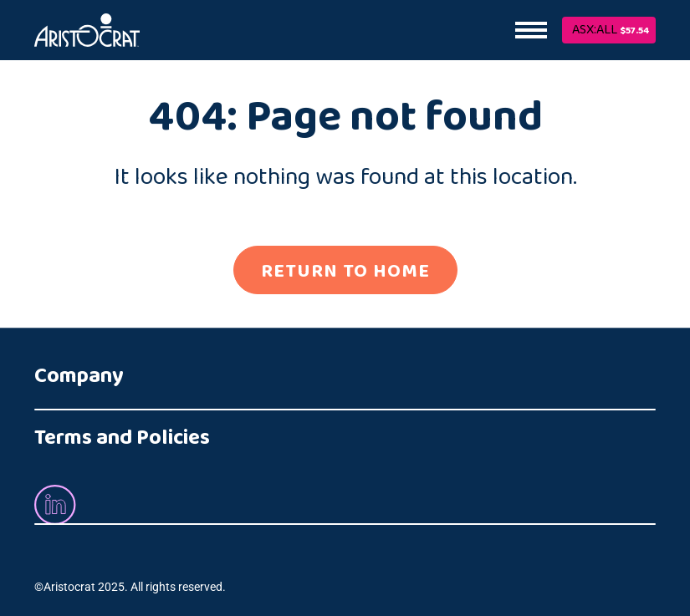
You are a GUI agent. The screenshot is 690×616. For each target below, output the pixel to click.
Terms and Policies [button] (122, 438)
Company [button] (79, 376)
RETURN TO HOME (345, 271)
